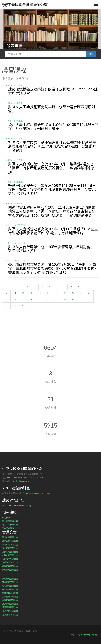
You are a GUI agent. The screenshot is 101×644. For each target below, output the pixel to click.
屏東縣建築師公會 (10, 604)
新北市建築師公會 (10, 544)
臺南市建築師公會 (10, 552)
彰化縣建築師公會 (10, 586)
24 (15, 299)
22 (89, 293)
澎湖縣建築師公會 (10, 614)
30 (64, 299)
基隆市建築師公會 (10, 566)
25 (23, 299)
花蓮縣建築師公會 (10, 607)
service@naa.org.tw (21, 481)
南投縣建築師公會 (10, 589)
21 (81, 293)
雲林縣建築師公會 (10, 593)
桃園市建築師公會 (10, 555)
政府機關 (6, 517)
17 (48, 293)
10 (79, 287)
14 (23, 293)
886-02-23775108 (15, 478)
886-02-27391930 (35, 478)
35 (15, 306)
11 (87, 287)
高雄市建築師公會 (10, 541)
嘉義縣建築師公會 (10, 597)
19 (64, 293)
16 (40, 293)
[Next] (22, 306)
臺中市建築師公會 (10, 548)
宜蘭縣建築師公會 (10, 562)
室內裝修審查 (8, 528)
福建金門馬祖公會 (10, 559)
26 (31, 299)
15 (31, 293)
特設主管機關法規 (10, 525)
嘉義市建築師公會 (10, 600)
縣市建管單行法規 (10, 521)
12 (6, 293)
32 (81, 299)
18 (56, 293)
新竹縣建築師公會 (10, 570)
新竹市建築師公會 (10, 579)
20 (73, 293)
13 (15, 293)
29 (56, 299)
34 (6, 306)
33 (89, 299)
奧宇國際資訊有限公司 (90, 635)
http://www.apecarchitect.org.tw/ (37, 493)
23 (6, 299)
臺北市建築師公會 (10, 537)
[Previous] (6, 287)
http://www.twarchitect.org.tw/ (22, 506)
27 (40, 299)
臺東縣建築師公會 (10, 611)
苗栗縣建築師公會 (10, 582)
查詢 (91, 54)
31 (73, 299)
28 (48, 299)
